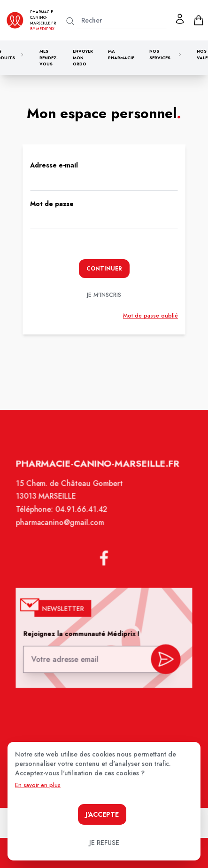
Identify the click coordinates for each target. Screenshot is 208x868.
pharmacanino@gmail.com (61, 529)
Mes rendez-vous (49, 57)
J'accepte (102, 814)
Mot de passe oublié (150, 316)
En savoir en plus (38, 785)
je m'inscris (104, 295)
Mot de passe (52, 204)
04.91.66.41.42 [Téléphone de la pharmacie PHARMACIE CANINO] (82, 517)
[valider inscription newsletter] (164, 659)
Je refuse (104, 843)
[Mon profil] (180, 19)
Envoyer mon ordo (83, 57)
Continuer (104, 269)
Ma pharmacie (121, 54)
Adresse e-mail (54, 165)
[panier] (199, 20)
